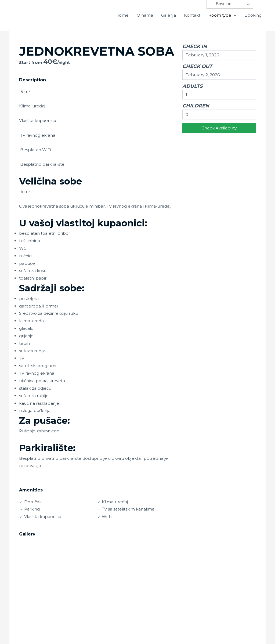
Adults (192, 86)
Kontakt (192, 15)
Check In (195, 46)
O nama (145, 15)
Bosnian (220, 4)
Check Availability (219, 128)
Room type (220, 15)
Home (122, 15)
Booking (253, 15)
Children (196, 106)
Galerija (169, 15)
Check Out (197, 66)
